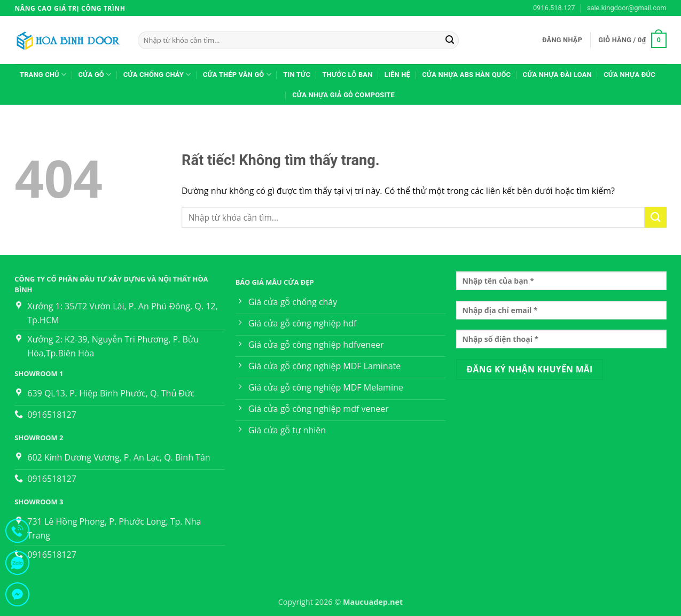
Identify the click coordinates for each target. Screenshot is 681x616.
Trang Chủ (43, 75)
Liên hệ (397, 75)
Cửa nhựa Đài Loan (557, 75)
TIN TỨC (297, 75)
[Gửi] (450, 41)
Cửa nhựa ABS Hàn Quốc (466, 75)
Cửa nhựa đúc (629, 75)
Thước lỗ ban (347, 75)
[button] (562, 40)
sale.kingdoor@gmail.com (627, 8)
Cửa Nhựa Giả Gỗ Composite (343, 95)
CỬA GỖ (95, 75)
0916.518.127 (554, 8)
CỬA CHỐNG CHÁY (157, 75)
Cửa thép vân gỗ (237, 75)
